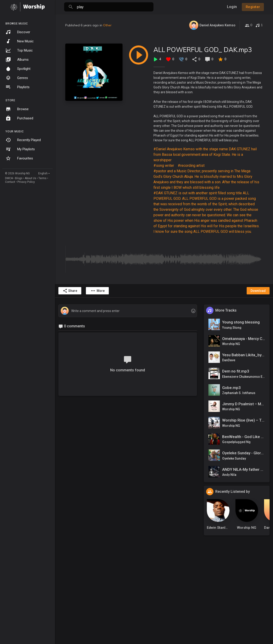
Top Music (19, 50)
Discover (18, 32)
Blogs (19, 178)
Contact (10, 182)
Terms (42, 178)
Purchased (19, 118)
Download (258, 291)
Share (70, 291)
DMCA (9, 178)
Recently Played (23, 140)
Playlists (18, 87)
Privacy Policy (26, 182)
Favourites (19, 158)
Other (107, 25)
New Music (20, 41)
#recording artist (191, 166)
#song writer (164, 166)
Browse (17, 109)
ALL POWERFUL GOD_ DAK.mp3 (203, 50)
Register (253, 7)
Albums (17, 60)
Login (232, 7)
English (43, 173)
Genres (17, 78)
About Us (30, 178)
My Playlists (20, 149)
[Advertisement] (164, 604)
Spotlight (18, 69)
